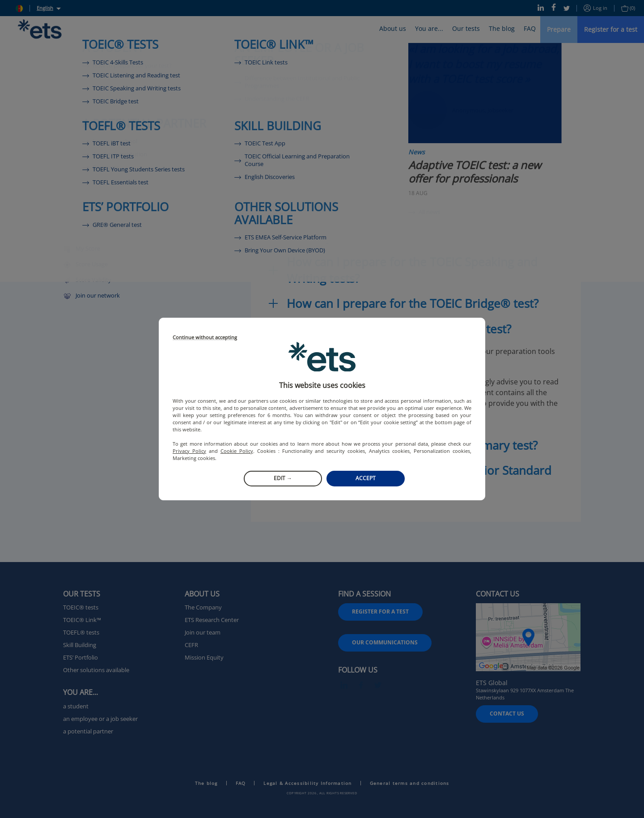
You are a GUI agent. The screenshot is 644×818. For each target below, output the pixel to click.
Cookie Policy (237, 451)
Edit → (283, 478)
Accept (366, 478)
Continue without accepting (205, 338)
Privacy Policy (189, 451)
